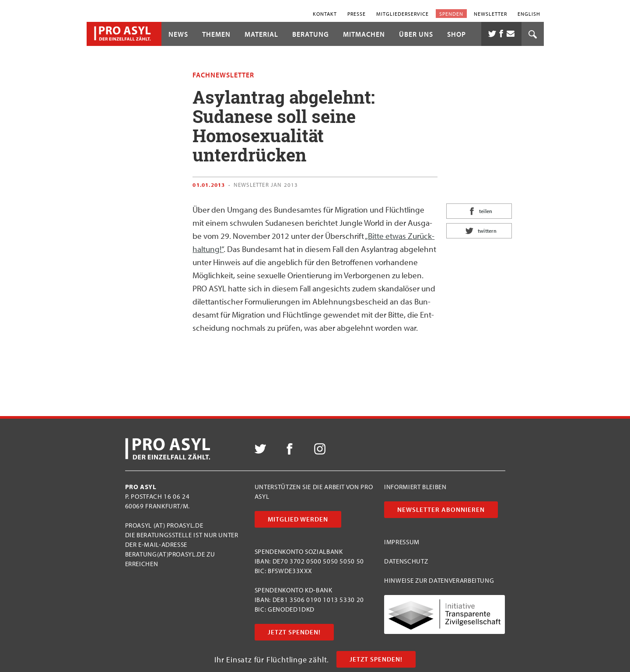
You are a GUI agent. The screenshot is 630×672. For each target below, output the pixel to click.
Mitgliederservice (402, 13)
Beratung (311, 34)
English (529, 13)
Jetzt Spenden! (376, 659)
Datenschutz (406, 561)
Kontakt (325, 13)
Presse (357, 13)
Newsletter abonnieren (441, 509)
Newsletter (490, 13)
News (178, 34)
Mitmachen (364, 34)
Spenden (451, 13)
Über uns (416, 34)
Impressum (402, 542)
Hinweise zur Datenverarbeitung (439, 580)
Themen (216, 34)
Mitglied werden (298, 519)
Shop (457, 34)
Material (261, 34)
